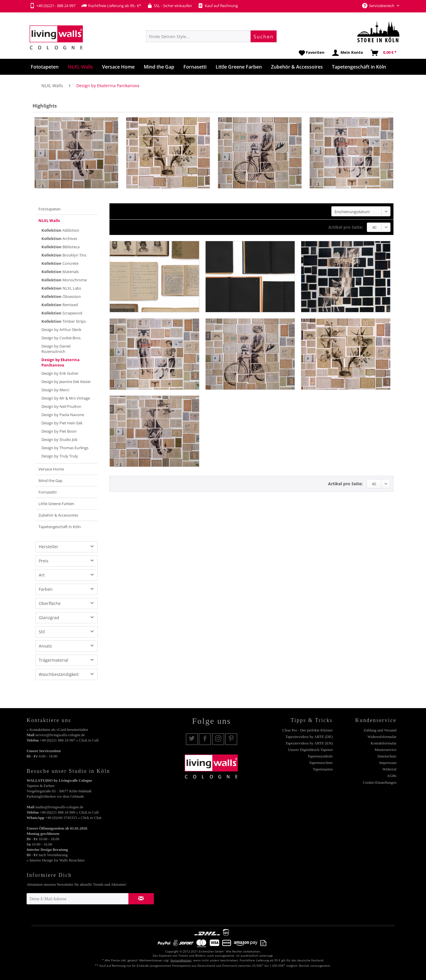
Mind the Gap (50, 481)
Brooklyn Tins (64, 255)
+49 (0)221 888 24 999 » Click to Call (69, 812)
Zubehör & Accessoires (58, 515)
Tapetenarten (323, 769)
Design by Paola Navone (63, 415)
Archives (59, 238)
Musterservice (385, 750)
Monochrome (64, 280)
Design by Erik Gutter (60, 373)
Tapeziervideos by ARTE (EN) (309, 743)
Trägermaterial (54, 660)
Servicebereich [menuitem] (379, 6)
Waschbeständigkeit (59, 674)
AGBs (392, 776)
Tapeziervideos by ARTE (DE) (309, 737)
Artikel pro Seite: (346, 227)
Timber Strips (64, 321)
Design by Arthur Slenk (61, 330)
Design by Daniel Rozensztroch (56, 349)
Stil (42, 632)
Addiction (60, 230)
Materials (60, 272)
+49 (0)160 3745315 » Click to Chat (73, 818)
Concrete (60, 263)
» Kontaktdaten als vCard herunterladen (57, 730)
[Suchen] (264, 36)
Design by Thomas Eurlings (65, 448)
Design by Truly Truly (60, 456)
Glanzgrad (49, 618)
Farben (46, 589)
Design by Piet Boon (59, 431)
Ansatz (45, 646)
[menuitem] (211, 36)
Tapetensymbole (320, 756)
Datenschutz (387, 756)
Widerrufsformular (382, 737)
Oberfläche (50, 603)
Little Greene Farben (56, 504)
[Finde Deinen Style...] (211, 36)
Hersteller (49, 547)
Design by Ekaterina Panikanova (60, 362)
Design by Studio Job (59, 439)
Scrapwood (62, 313)
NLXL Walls (49, 220)
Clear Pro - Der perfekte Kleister (307, 730)
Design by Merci (55, 390)
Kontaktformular (384, 743)
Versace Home (51, 469)
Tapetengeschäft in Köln (60, 527)
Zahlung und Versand (380, 730)
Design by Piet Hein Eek (62, 423)
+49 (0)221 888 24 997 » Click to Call (69, 740)
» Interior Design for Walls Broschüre (56, 860)
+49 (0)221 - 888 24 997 (53, 6)
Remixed (60, 305)
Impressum (388, 763)
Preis (44, 561)
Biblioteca (60, 247)
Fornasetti (47, 492)
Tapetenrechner (321, 763)
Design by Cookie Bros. (61, 338)
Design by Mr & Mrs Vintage (66, 398)
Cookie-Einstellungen (380, 782)
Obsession (61, 296)
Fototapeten (50, 209)
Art (42, 575)
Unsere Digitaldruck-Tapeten (310, 750)
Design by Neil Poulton (61, 406)
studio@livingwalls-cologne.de (59, 807)
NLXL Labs (61, 288)
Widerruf (389, 769)
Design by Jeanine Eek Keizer (66, 382)
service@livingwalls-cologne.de (60, 735)
